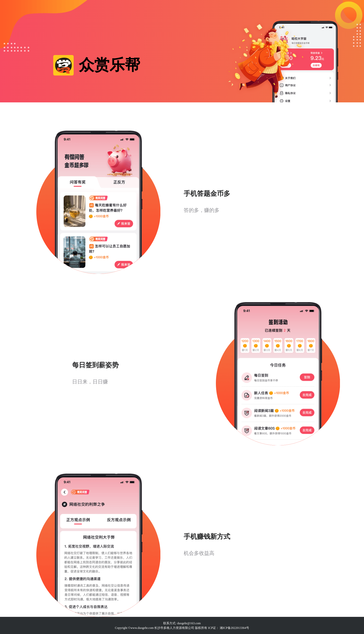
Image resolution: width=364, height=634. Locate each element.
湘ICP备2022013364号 (234, 628)
